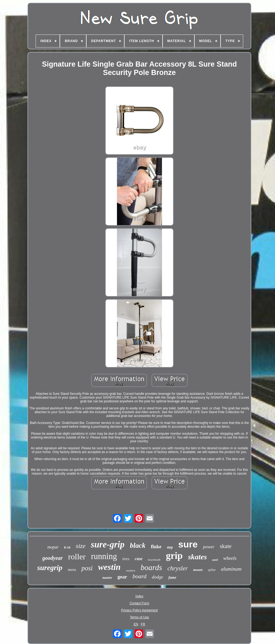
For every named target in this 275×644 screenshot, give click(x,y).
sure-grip (108, 544)
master (107, 578)
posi (87, 568)
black (138, 545)
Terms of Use (140, 617)
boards (152, 567)
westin (109, 567)
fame (172, 578)
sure (188, 544)
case (139, 559)
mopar (53, 547)
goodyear (53, 558)
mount (198, 570)
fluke (156, 547)
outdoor (130, 570)
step (170, 547)
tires (126, 559)
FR (143, 624)
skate (226, 546)
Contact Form (140, 603)
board (140, 576)
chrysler (178, 568)
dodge (157, 577)
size (81, 546)
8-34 (67, 547)
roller (77, 556)
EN (136, 624)
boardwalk (154, 560)
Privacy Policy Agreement (139, 610)
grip (174, 556)
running (104, 556)
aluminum (231, 569)
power (209, 547)
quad (215, 560)
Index (139, 596)
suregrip (50, 568)
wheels (230, 558)
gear (122, 577)
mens (72, 570)
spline (212, 570)
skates (197, 557)
